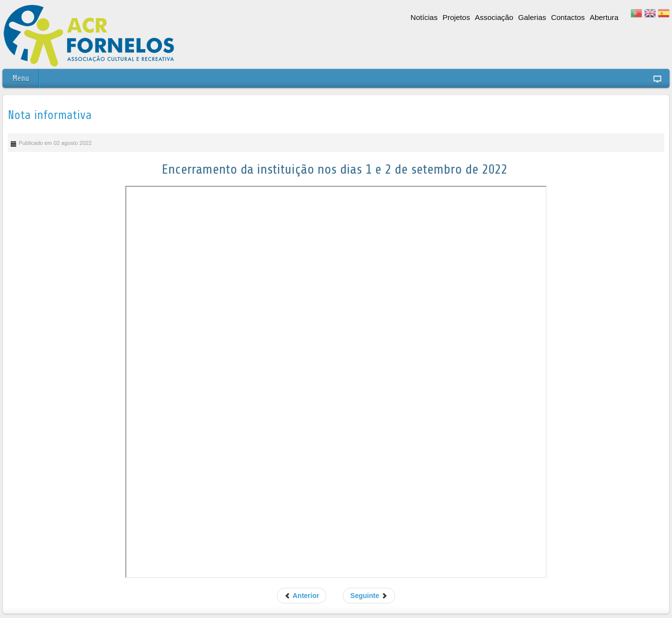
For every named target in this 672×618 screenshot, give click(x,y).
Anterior (302, 596)
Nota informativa (50, 115)
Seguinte (369, 596)
